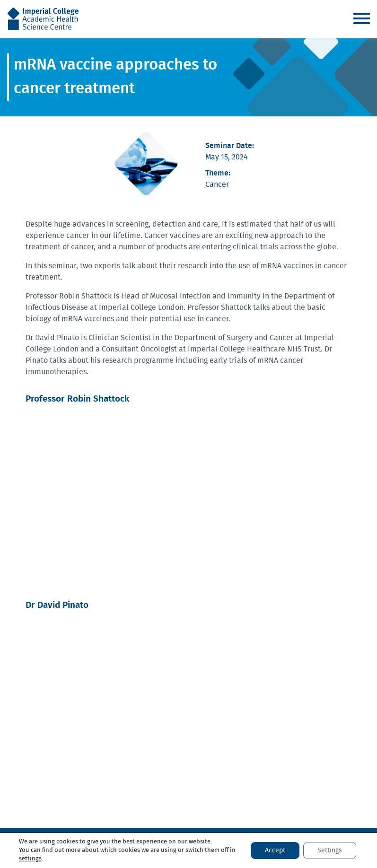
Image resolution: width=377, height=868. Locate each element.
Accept (275, 850)
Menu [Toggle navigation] (361, 18)
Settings (330, 850)
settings (30, 859)
